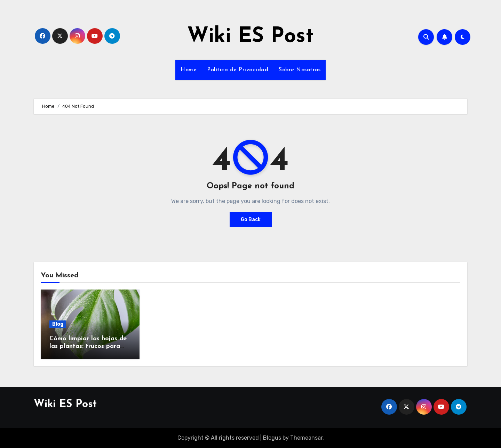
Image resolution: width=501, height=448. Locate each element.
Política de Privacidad (238, 70)
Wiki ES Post (250, 37)
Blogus (272, 438)
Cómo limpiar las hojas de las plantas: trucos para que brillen (88, 346)
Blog (58, 324)
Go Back (251, 219)
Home (189, 70)
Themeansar (306, 438)
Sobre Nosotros (300, 70)
